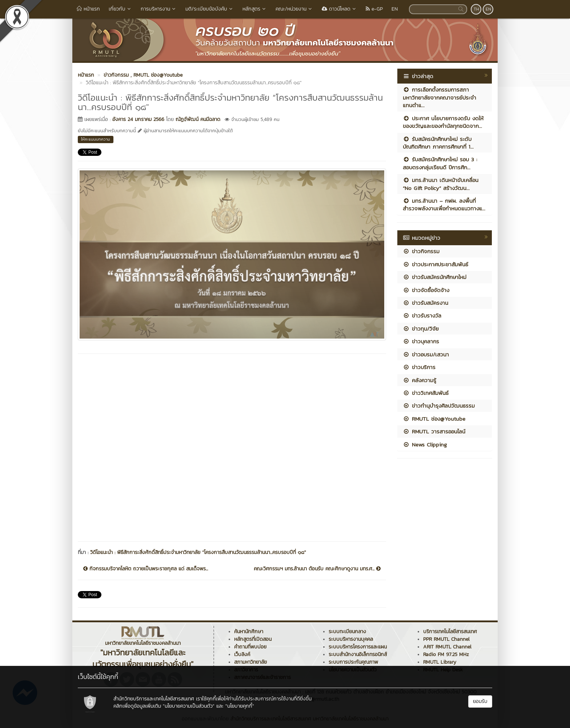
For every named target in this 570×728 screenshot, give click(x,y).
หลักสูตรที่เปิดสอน (253, 639)
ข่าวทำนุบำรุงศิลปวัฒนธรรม (439, 406)
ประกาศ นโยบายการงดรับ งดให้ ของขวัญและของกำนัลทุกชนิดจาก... (443, 122)
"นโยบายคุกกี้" (240, 706)
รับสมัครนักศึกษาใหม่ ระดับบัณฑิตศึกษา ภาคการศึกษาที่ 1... (438, 143)
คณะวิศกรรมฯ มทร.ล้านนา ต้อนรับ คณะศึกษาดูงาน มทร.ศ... (317, 569)
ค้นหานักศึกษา (249, 632)
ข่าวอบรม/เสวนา (426, 354)
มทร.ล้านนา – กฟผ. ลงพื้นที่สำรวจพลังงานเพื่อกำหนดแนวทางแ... (444, 205)
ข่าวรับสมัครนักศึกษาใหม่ (435, 277)
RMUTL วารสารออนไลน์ (434, 431)
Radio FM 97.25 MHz (446, 654)
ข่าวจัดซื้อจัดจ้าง (426, 290)
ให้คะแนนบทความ (96, 139)
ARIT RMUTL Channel (447, 647)
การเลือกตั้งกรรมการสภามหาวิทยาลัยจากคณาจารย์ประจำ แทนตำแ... (439, 97)
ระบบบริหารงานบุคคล (351, 639)
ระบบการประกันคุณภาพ (353, 662)
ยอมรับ (480, 701)
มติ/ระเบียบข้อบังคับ (210, 9)
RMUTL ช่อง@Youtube (434, 419)
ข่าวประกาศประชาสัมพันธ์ (435, 264)
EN (395, 9)
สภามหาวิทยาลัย (250, 662)
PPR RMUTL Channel (446, 639)
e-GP (374, 9)
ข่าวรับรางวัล (422, 316)
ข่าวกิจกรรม (421, 251)
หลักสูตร (255, 9)
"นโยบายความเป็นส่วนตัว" (189, 706)
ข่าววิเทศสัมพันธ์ (426, 393)
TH (476, 9)
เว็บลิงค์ (242, 654)
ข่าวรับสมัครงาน (426, 303)
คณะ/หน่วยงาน (294, 9)
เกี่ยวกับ (120, 9)
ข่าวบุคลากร (421, 341)
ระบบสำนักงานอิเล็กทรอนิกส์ (358, 654)
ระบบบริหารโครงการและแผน (358, 647)
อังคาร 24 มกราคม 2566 (138, 119)
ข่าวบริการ (419, 367)
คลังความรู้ (420, 380)
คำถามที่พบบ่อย (250, 647)
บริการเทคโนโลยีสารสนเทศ (450, 632)
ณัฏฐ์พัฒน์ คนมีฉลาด (198, 119)
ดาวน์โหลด (339, 9)
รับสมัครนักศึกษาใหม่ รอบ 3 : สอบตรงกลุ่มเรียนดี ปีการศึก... (440, 163)
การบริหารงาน (159, 9)
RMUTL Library (440, 662)
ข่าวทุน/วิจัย (421, 329)
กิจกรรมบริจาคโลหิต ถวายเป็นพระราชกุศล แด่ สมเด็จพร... (146, 569)
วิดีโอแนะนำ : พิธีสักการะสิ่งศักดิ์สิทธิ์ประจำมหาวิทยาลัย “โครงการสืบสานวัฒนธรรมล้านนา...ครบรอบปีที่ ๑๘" (198, 552)
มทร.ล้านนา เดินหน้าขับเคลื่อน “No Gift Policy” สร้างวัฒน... (441, 184)
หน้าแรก (88, 9)
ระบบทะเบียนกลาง (347, 632)
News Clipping (425, 444)
